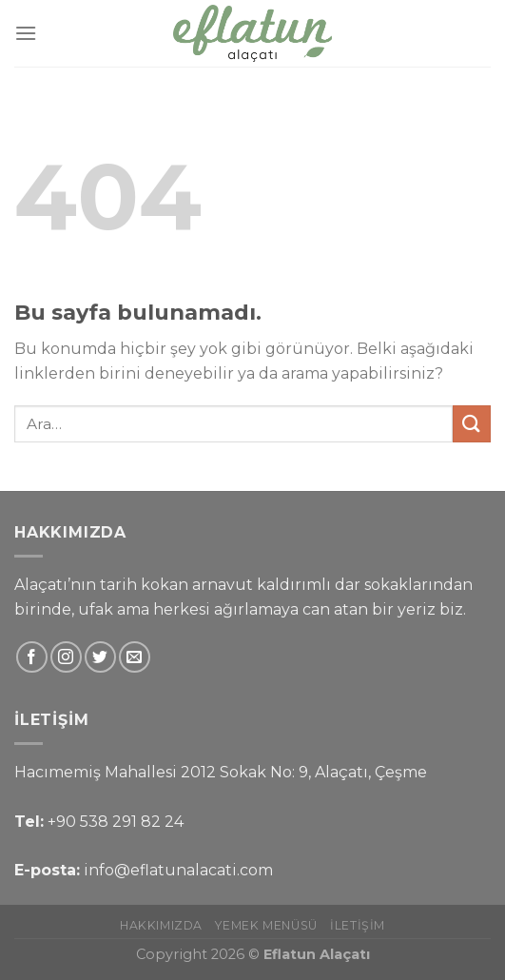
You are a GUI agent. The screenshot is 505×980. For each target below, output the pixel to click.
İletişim (358, 925)
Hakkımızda (161, 925)
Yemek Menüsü (266, 925)
